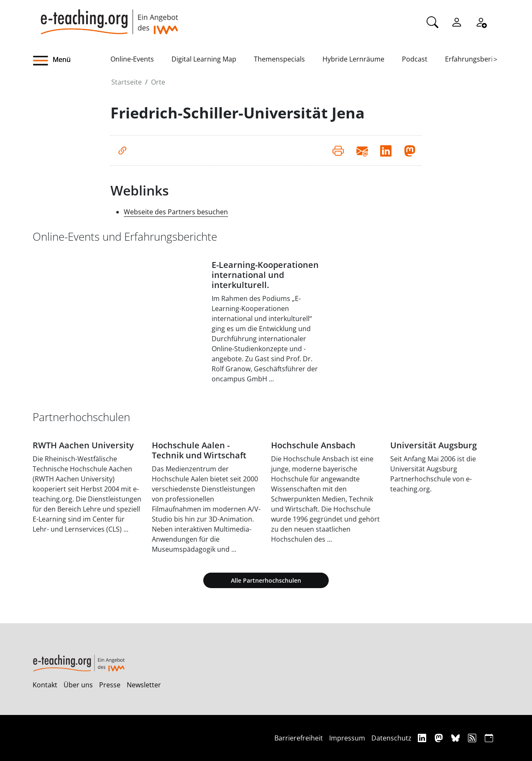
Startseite (127, 82)
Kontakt (45, 685)
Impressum (347, 738)
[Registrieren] (481, 21)
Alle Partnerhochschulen (266, 580)
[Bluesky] (457, 738)
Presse (110, 685)
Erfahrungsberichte (476, 59)
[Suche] (432, 21)
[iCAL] (489, 738)
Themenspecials (279, 59)
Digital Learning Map (204, 59)
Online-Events (132, 59)
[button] (72, 61)
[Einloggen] (457, 21)
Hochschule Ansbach (313, 445)
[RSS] (473, 738)
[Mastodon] (440, 738)
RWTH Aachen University (83, 445)
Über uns (78, 685)
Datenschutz (391, 738)
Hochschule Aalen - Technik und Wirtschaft (199, 450)
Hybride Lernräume (353, 59)
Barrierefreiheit (299, 738)
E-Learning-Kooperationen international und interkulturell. (265, 275)
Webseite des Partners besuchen (176, 212)
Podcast (415, 59)
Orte (158, 82)
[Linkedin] (423, 738)
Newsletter (144, 685)
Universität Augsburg (434, 445)
